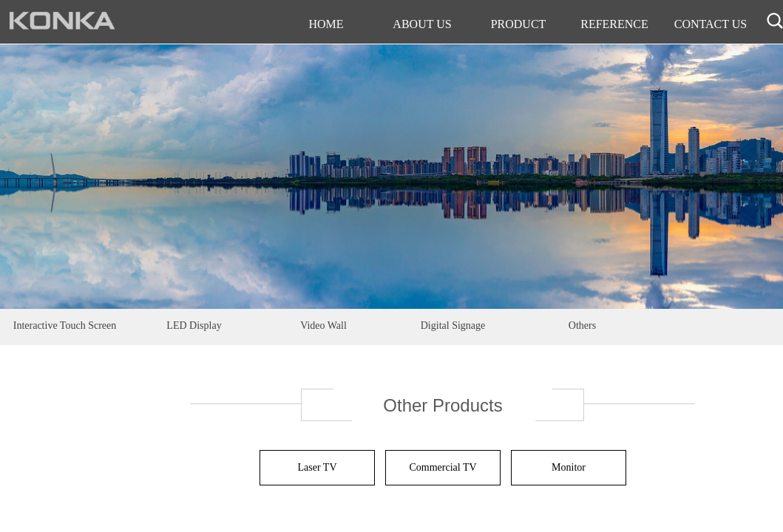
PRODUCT (519, 24)
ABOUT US (422, 24)
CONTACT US (711, 24)
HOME (326, 24)
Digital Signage (453, 325)
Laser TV (318, 467)
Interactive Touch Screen (65, 325)
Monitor (569, 467)
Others (582, 325)
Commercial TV (443, 467)
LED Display (194, 325)
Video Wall (323, 325)
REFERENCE (614, 24)
